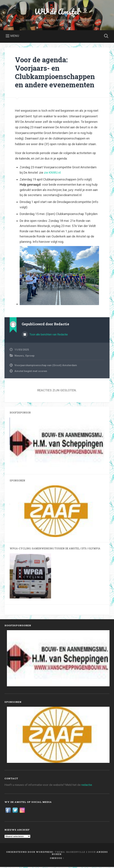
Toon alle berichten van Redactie (48, 336)
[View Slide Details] (57, 444)
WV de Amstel (57, 12)
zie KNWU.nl (52, 174)
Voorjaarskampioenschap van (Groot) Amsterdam (46, 366)
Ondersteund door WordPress (29, 853)
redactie (87, 786)
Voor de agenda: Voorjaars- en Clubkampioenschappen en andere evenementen (55, 73)
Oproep (30, 357)
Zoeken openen (106, 37)
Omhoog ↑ (57, 859)
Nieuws (19, 357)
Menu (15, 37)
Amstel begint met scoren (31, 372)
